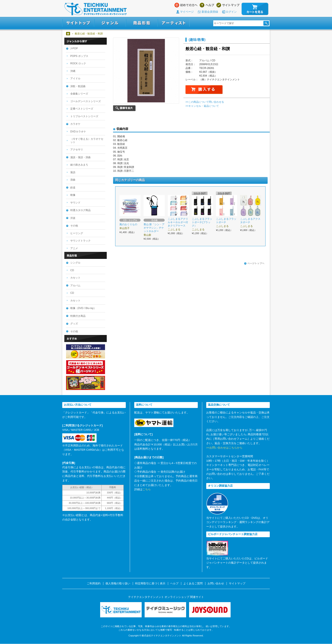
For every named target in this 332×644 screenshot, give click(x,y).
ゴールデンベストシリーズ (86, 101)
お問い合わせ (216, 584)
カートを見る (255, 9)
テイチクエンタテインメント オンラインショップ (95, 9)
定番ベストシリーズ (82, 109)
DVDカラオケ (78, 132)
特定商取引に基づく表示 (150, 584)
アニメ (74, 248)
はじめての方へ (186, 5)
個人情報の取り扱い (118, 584)
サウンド (75, 203)
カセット (75, 278)
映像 (73, 195)
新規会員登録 (210, 12)
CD (72, 270)
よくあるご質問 (193, 584)
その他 (74, 226)
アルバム (75, 286)
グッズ (74, 324)
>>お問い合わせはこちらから (224, 448)
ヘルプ (207, 5)
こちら (147, 489)
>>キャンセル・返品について (202, 106)
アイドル (75, 78)
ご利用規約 (94, 584)
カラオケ (75, 124)
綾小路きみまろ (79, 165)
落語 (73, 172)
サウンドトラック (80, 241)
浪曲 (73, 180)
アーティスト (174, 23)
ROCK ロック (78, 63)
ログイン (231, 12)
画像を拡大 (124, 108)
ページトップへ (254, 264)
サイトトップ (78, 23)
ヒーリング (77, 233)
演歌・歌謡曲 (78, 86)
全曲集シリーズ (79, 94)
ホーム (68, 34)
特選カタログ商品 (80, 210)
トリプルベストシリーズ (84, 116)
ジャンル (110, 23)
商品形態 (142, 23)
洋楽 (73, 218)
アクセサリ (77, 150)
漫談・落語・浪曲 (80, 157)
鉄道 (73, 188)
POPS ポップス (79, 56)
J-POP (74, 48)
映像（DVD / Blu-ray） (83, 308)
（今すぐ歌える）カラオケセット (87, 141)
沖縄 (73, 71)
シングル (75, 263)
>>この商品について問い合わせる (205, 102)
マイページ (187, 12)
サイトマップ (228, 5)
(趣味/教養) (197, 40)
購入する (204, 90)
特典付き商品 (78, 316)
